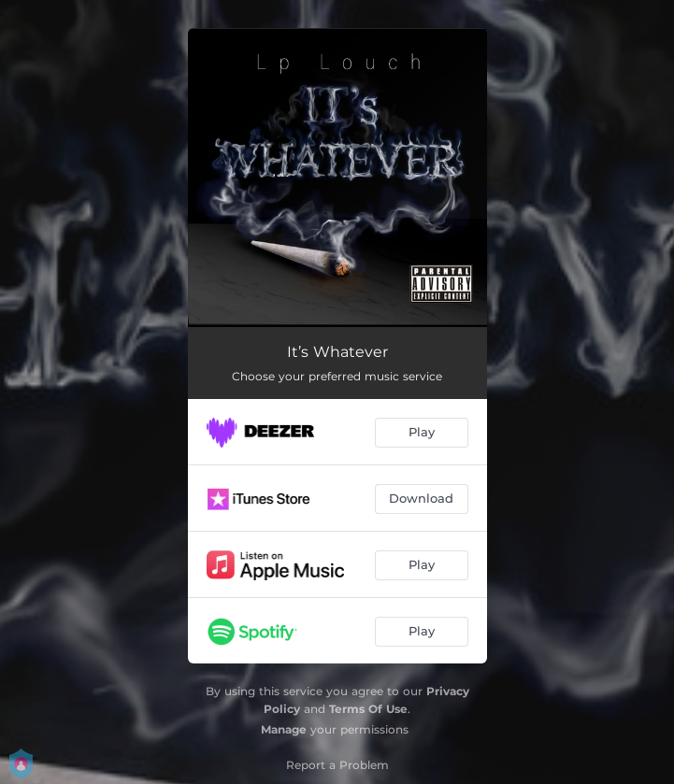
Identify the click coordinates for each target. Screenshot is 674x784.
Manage (284, 729)
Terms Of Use (368, 709)
